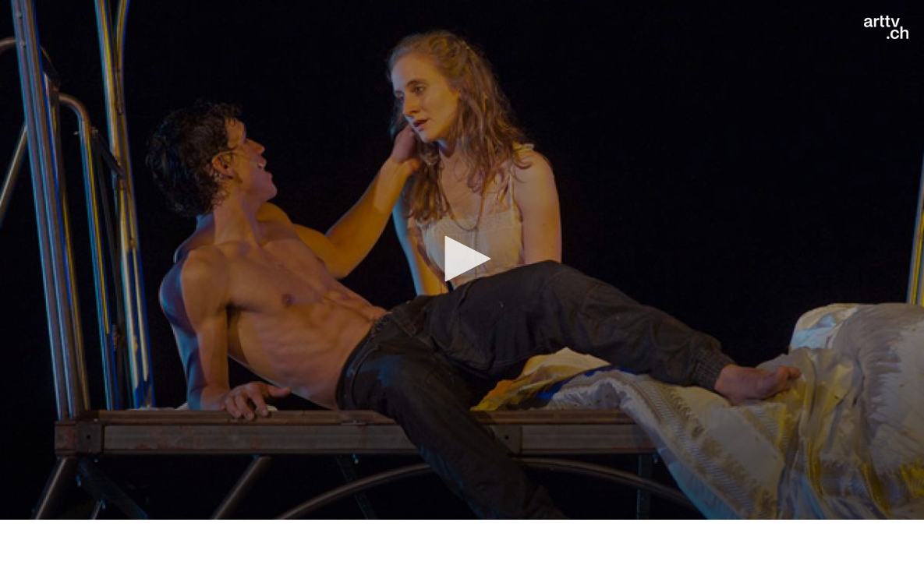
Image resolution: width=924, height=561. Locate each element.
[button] (462, 259)
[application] (462, 260)
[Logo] (886, 27)
